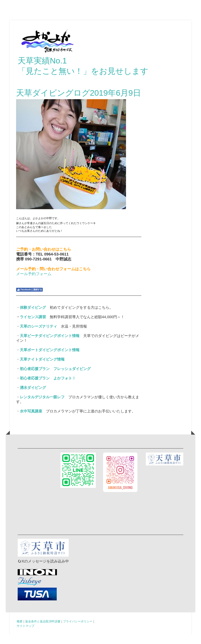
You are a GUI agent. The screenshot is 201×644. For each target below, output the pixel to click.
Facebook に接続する (29, 299)
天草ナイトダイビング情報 (42, 369)
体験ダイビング (33, 317)
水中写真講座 (31, 420)
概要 (20, 630)
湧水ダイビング (33, 397)
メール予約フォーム (34, 283)
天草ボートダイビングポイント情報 (50, 359)
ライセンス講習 (33, 326)
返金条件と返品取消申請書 (43, 630)
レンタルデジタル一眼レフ (42, 406)
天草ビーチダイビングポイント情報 (50, 345)
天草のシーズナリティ (38, 336)
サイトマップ (26, 635)
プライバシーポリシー (78, 630)
